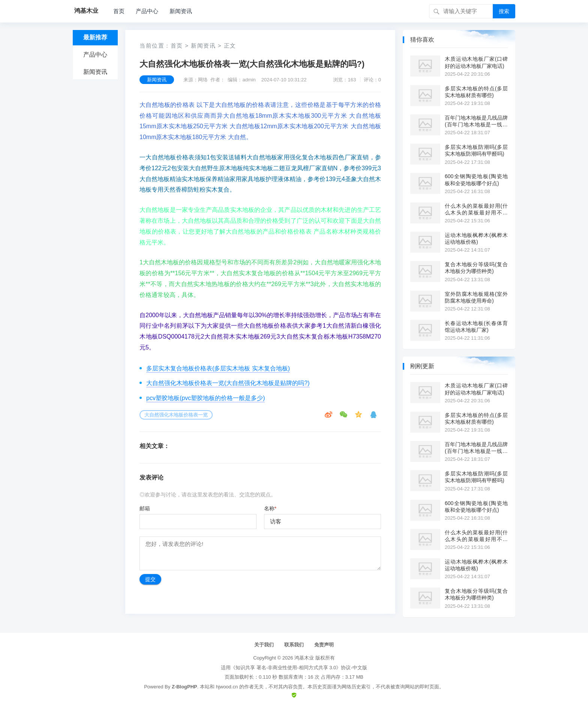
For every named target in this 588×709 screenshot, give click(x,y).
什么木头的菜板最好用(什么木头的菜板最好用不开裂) (476, 209)
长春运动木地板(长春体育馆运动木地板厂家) (476, 327)
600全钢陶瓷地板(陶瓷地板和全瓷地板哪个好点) (476, 180)
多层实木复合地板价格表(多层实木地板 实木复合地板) (218, 368)
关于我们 (264, 645)
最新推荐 (95, 37)
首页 (119, 11)
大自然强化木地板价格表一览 (176, 415)
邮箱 (145, 508)
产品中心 (147, 11)
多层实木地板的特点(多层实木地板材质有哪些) (476, 92)
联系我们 (294, 645)
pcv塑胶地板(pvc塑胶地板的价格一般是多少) (205, 398)
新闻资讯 (181, 11)
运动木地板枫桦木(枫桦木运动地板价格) (476, 238)
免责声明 (324, 645)
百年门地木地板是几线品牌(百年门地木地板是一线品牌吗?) (476, 121)
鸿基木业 (304, 658)
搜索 (504, 11)
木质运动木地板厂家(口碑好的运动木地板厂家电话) (476, 62)
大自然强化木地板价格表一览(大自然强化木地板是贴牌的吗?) (228, 383)
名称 (270, 508)
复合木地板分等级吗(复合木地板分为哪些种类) (476, 268)
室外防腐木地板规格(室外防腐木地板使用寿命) (476, 297)
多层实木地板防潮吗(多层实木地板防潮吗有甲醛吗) (476, 150)
